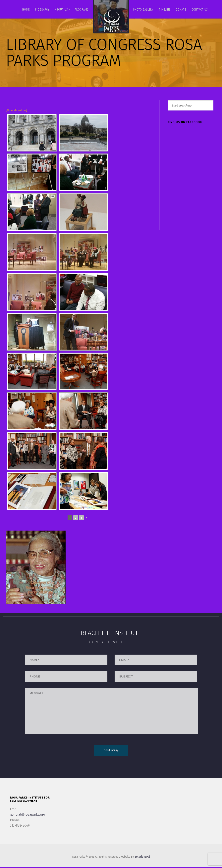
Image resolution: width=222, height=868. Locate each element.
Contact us (200, 9)
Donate (181, 9)
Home (26, 9)
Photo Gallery (143, 9)
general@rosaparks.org (28, 815)
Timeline (165, 9)
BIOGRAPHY (42, 9)
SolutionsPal (144, 858)
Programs (82, 9)
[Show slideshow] (17, 110)
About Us (62, 9)
